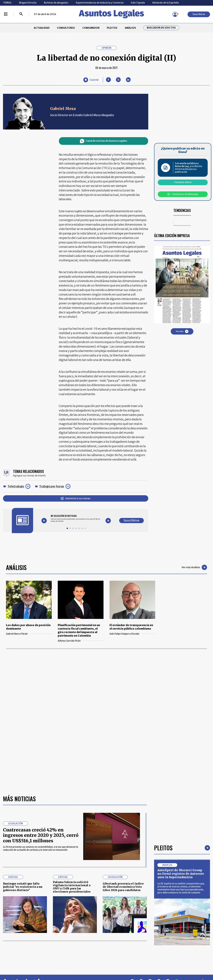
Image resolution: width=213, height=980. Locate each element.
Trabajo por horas (52, 486)
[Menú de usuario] (175, 14)
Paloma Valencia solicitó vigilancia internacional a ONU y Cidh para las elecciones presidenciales (72, 887)
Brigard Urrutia (28, 3)
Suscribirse (199, 14)
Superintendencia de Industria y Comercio (100, 3)
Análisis (16, 567)
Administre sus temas (76, 498)
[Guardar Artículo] (91, 80)
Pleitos (163, 848)
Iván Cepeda (138, 3)
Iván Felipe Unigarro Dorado (132, 634)
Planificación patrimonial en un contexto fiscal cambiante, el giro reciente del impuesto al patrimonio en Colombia (79, 630)
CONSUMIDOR (91, 28)
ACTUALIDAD (42, 28)
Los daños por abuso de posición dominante (28, 627)
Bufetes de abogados (56, 3)
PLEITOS (112, 28)
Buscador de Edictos (161, 28)
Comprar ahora (183, 182)
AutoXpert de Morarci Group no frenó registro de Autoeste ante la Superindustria (181, 874)
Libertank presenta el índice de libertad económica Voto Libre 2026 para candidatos (123, 887)
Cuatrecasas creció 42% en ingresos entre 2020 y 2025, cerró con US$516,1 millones (41, 835)
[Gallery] (76, 518)
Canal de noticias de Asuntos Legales (104, 141)
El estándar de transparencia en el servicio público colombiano (131, 627)
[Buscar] (21, 14)
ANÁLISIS (130, 28)
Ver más (182, 331)
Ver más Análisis (194, 567)
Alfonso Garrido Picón (81, 641)
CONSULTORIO (66, 28)
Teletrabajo (16, 486)
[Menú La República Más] (6, 14)
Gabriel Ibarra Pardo (29, 634)
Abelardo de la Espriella (165, 3)
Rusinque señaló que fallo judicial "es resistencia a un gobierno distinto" (23, 887)
